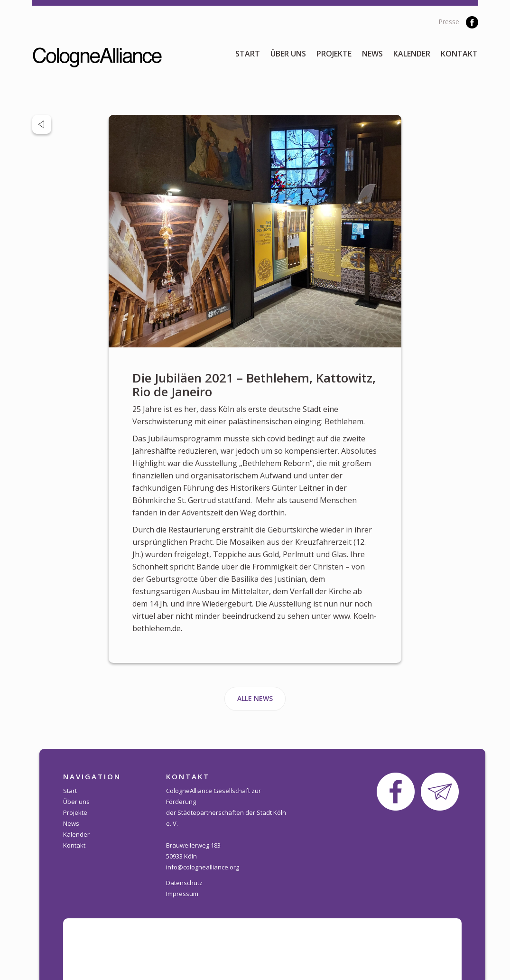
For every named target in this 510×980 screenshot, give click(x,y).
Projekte (334, 54)
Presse (449, 22)
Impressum (182, 894)
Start (248, 54)
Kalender (412, 54)
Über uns (288, 54)
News (372, 54)
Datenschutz (184, 883)
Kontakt (459, 54)
